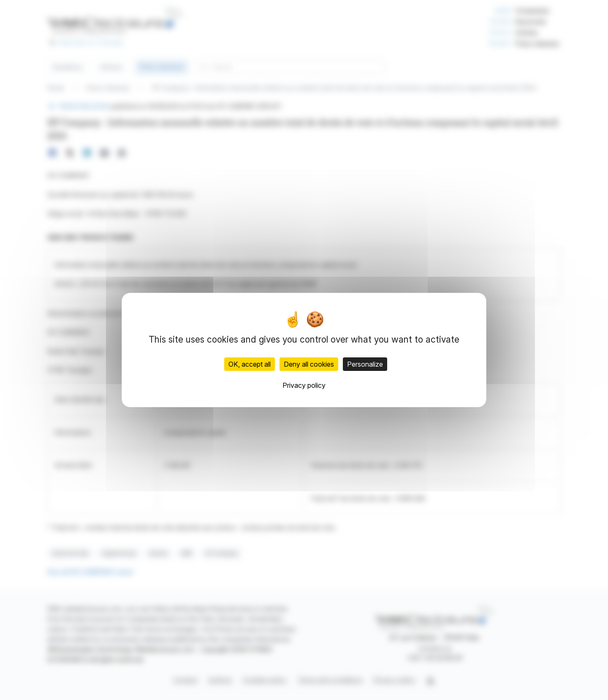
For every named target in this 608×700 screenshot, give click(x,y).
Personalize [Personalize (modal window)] (365, 364)
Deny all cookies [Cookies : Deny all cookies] (309, 364)
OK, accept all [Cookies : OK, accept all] (250, 364)
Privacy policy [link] (304, 385)
